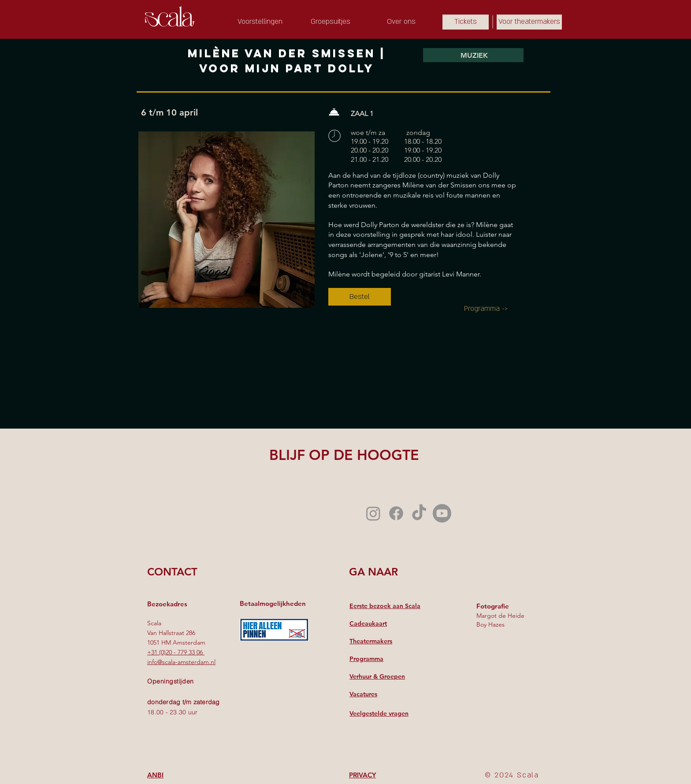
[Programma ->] (486, 309)
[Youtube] (442, 513)
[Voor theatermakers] (529, 22)
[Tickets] (466, 22)
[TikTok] (419, 513)
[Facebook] (396, 513)
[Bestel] (360, 297)
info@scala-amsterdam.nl (181, 662)
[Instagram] (373, 513)
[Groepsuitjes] (331, 22)
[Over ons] (401, 22)
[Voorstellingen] (260, 22)
